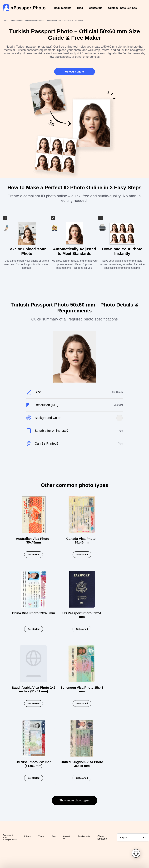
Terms (41, 836)
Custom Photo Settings (122, 8)
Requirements (63, 8)
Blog (80, 8)
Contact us (96, 8)
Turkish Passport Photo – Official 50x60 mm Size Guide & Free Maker (53, 21)
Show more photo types (74, 800)
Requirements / (17, 21)
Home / (6, 21)
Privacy (27, 836)
